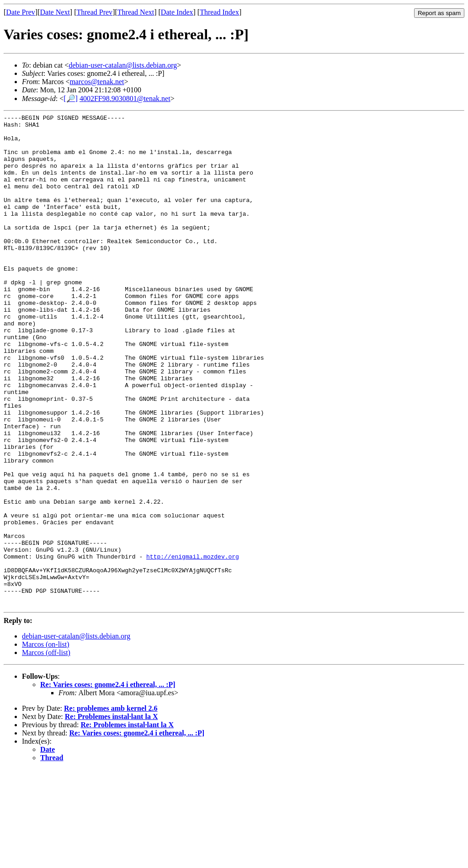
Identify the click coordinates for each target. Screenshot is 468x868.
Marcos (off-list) (46, 751)
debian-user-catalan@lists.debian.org (123, 65)
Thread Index (219, 12)
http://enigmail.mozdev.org (193, 645)
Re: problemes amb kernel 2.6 (111, 807)
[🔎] (71, 99)
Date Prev (21, 12)
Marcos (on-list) (46, 743)
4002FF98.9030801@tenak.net (125, 99)
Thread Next (136, 12)
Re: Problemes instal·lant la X (112, 815)
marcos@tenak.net (97, 82)
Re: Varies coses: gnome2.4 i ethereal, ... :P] (108, 783)
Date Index (177, 12)
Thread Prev (94, 12)
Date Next (55, 12)
